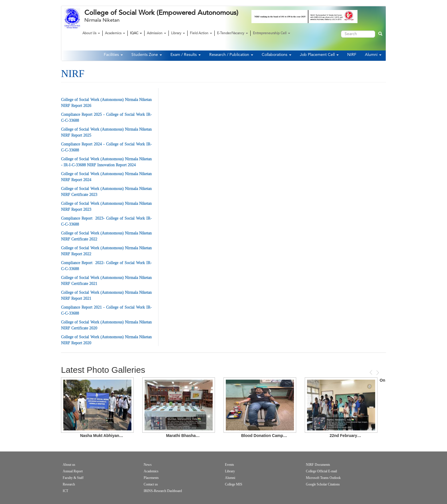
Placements (151, 478)
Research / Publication (231, 55)
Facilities (113, 55)
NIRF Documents (318, 465)
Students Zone (147, 55)
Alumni (373, 55)
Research (69, 484)
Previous (371, 372)
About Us (91, 33)
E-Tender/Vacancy (232, 33)
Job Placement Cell (319, 55)
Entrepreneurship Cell (272, 33)
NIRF (352, 55)
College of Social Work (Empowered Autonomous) (161, 13)
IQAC (136, 33)
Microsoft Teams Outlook (323, 478)
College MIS (234, 484)
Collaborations (277, 55)
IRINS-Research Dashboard (163, 491)
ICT (65, 491)
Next (377, 373)
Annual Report (73, 471)
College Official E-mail (321, 471)
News (148, 465)
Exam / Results (186, 55)
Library (178, 33)
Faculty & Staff (73, 478)
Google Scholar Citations (323, 484)
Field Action (201, 33)
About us (69, 465)
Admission (157, 33)
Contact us (151, 484)
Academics (115, 33)
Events (229, 465)
